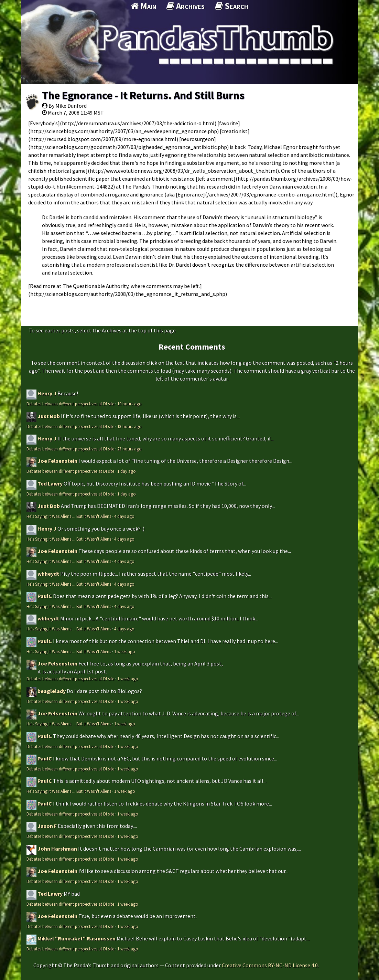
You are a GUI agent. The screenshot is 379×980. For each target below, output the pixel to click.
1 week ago (125, 651)
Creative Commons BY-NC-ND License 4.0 (270, 965)
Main (143, 6)
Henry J (47, 393)
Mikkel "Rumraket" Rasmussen (77, 938)
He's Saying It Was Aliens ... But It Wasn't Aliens (69, 516)
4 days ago (124, 516)
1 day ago (127, 471)
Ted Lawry (50, 483)
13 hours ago (129, 426)
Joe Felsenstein (57, 461)
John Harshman (57, 849)
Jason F (47, 826)
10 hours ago (129, 404)
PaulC (45, 596)
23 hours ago (129, 449)
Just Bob (49, 416)
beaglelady (52, 691)
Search (232, 6)
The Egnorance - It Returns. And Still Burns (143, 95)
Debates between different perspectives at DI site (70, 404)
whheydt (48, 574)
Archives (186, 6)
